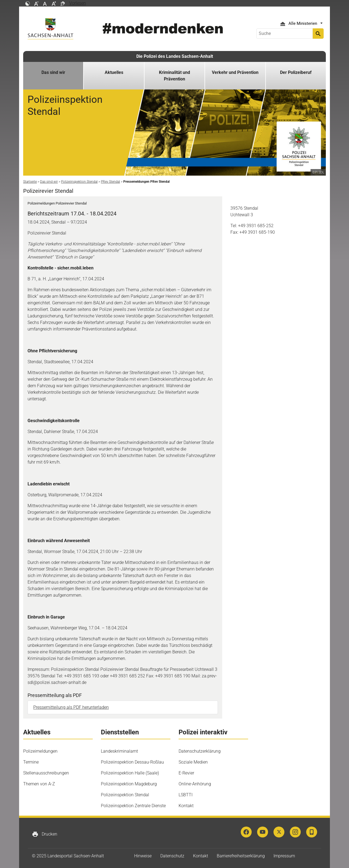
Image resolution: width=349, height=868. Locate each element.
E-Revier (186, 773)
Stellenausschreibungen (46, 773)
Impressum (284, 856)
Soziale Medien (193, 762)
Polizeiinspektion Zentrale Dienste (133, 806)
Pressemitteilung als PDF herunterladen (71, 707)
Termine (31, 762)
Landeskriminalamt (119, 751)
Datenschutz (172, 856)
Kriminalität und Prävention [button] (174, 76)
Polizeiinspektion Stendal (125, 795)
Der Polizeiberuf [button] (296, 72)
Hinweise (143, 856)
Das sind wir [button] (53, 72)
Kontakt (186, 806)
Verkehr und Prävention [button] (235, 72)
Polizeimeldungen (40, 751)
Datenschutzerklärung (200, 751)
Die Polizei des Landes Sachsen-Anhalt (175, 56)
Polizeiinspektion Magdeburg (129, 784)
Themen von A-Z (39, 784)
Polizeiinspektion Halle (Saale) (130, 773)
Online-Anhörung (195, 784)
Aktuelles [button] (114, 72)
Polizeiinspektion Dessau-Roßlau (132, 762)
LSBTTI (186, 795)
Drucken (45, 834)
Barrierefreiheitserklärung (241, 856)
